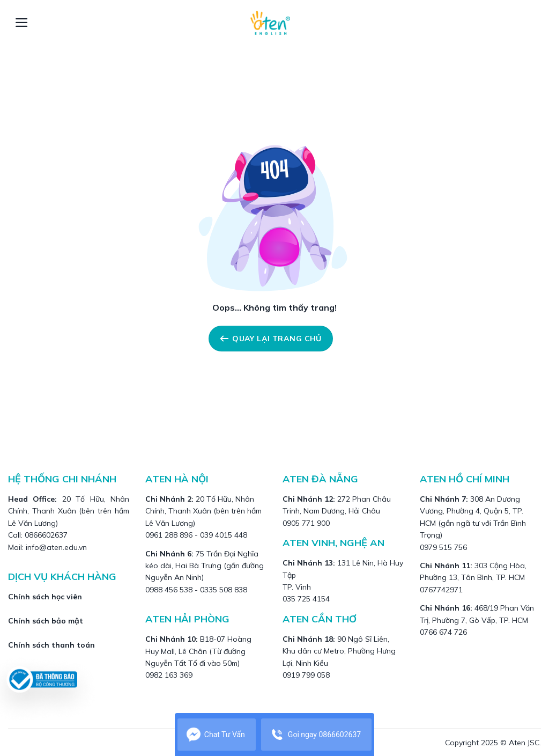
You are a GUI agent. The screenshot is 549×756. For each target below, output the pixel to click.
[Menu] (22, 23)
